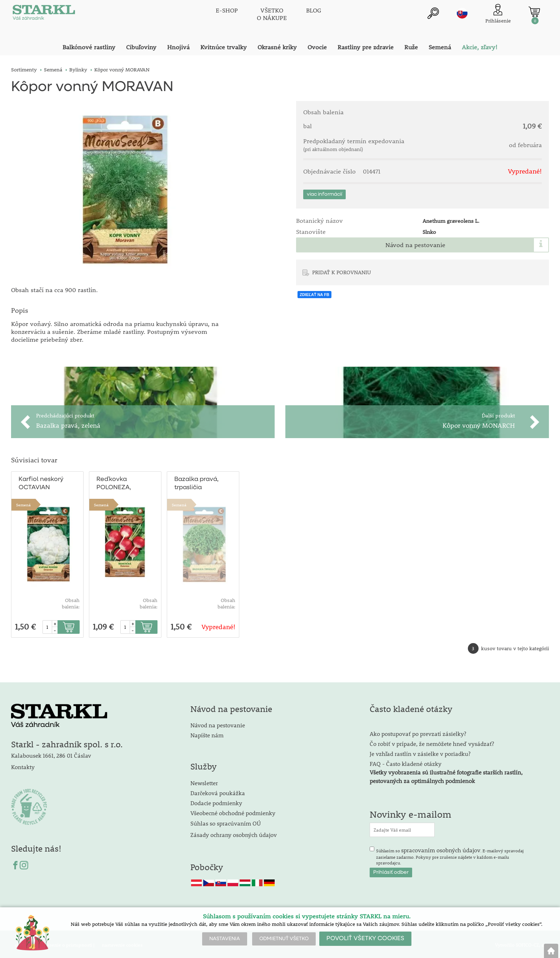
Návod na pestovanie (415, 245)
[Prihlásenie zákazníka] (498, 14)
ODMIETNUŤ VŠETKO (284, 939)
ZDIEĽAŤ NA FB (314, 295)
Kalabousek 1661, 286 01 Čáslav (51, 754)
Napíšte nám (207, 734)
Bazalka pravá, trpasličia (196, 482)
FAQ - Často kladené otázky (406, 762)
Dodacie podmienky (216, 801)
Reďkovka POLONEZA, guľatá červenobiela (116, 483)
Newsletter (204, 781)
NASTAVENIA (225, 939)
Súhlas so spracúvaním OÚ (226, 822)
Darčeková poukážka (218, 791)
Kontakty (23, 765)
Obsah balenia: (71, 602)
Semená (23, 503)
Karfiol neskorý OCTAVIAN (41, 482)
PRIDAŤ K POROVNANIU (342, 272)
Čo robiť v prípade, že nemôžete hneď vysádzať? (432, 742)
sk (462, 13)
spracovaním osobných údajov (441, 849)
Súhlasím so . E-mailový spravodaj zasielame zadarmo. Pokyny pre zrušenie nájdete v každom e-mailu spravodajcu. (450, 854)
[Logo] (43, 14)
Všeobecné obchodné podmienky (233, 811)
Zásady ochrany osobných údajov (234, 833)
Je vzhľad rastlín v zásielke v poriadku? (420, 752)
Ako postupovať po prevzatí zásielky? (418, 732)
